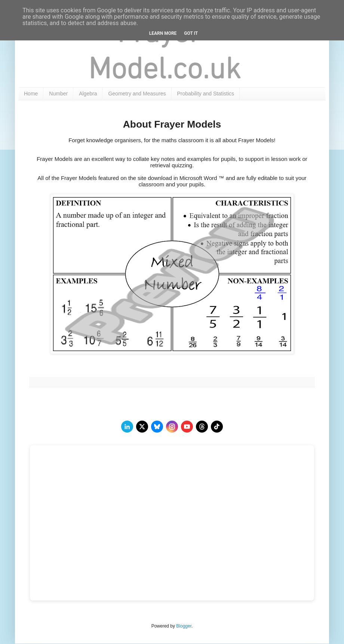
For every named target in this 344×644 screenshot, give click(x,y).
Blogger (184, 626)
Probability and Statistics (206, 94)
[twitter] (142, 427)
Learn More (163, 33)
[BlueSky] (157, 427)
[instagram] (172, 427)
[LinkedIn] (127, 427)
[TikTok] (217, 427)
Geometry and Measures (137, 94)
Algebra (88, 94)
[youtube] (187, 427)
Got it (191, 33)
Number (58, 94)
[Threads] (202, 427)
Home (31, 94)
